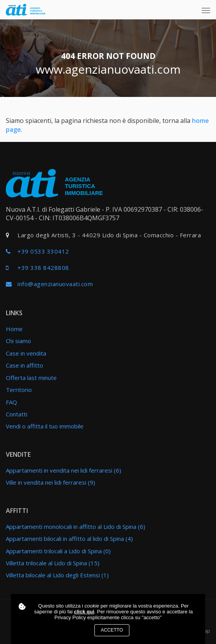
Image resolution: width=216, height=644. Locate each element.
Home (14, 329)
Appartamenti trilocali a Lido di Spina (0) (58, 551)
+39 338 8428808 (43, 268)
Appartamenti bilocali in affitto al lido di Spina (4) (69, 539)
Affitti (17, 511)
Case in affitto (24, 365)
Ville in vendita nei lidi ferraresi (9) (51, 482)
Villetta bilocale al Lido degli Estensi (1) (57, 575)
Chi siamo (18, 341)
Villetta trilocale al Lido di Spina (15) (53, 563)
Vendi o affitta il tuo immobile (45, 426)
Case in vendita (26, 353)
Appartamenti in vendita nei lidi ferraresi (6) (64, 470)
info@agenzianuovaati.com (55, 284)
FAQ (11, 402)
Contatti (17, 414)
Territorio (19, 390)
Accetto (112, 630)
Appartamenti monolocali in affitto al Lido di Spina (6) (76, 527)
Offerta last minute (31, 378)
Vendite (18, 454)
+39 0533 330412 (43, 251)
